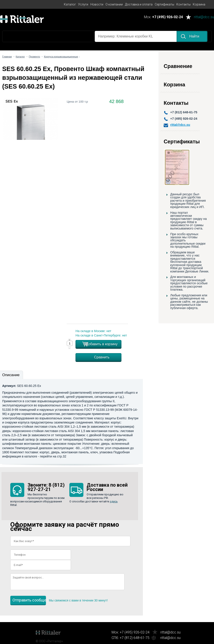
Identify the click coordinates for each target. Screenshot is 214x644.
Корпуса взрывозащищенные (61, 57)
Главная (7, 57)
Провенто (34, 57)
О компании (114, 4)
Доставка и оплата (139, 4)
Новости (97, 4)
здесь (114, 501)
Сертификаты (164, 4)
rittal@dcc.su (204, 17)
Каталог (70, 4)
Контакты (183, 4)
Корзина (199, 4)
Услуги (83, 4)
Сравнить (102, 357)
